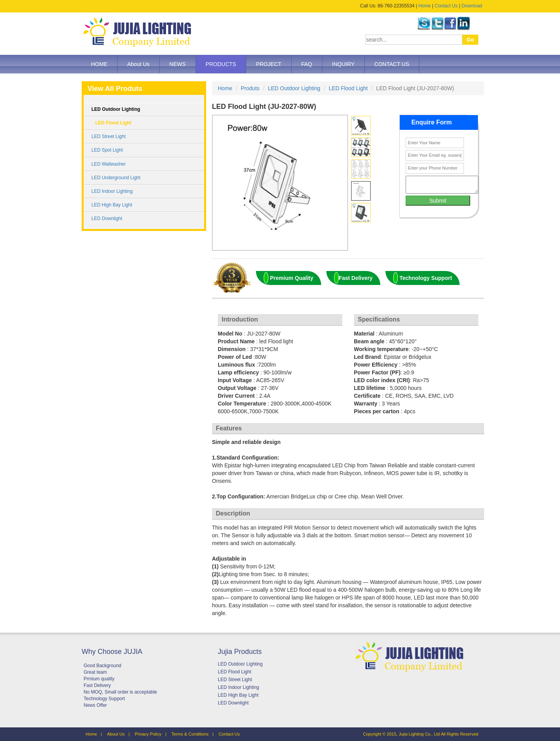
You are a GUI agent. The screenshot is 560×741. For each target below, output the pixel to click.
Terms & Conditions (190, 734)
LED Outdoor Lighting (116, 109)
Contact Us (446, 6)
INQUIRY (343, 64)
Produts (250, 88)
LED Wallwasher (108, 164)
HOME (99, 64)
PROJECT (269, 64)
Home (425, 6)
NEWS (178, 64)
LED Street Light (108, 136)
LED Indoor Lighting (112, 191)
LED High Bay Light (112, 205)
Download (472, 6)
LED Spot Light (107, 150)
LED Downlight (107, 218)
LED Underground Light (116, 178)
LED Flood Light (113, 123)
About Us (138, 64)
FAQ (307, 64)
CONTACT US (392, 64)
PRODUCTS (221, 64)
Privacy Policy (148, 734)
